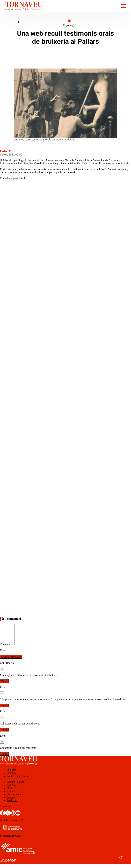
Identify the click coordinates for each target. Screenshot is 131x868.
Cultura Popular (16, 786)
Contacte (12, 777)
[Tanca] (2, 673)
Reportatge (69, 25)
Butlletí (11, 801)
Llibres (11, 795)
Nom (3, 655)
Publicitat (12, 804)
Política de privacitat (18, 780)
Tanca (4, 685)
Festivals (12, 789)
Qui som (12, 774)
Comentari (7, 649)
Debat (10, 792)
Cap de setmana (15, 798)
